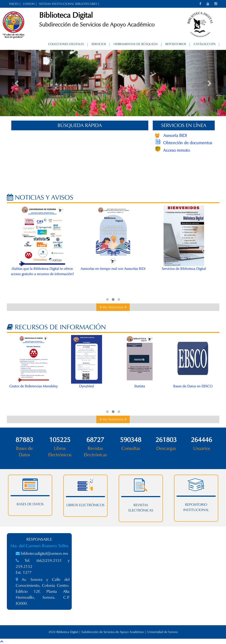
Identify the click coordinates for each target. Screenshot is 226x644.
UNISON (29, 4)
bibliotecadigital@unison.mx (44, 553)
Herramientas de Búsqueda (136, 44)
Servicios (99, 44)
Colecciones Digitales (66, 44)
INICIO (14, 4)
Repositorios (176, 44)
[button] (17, 83)
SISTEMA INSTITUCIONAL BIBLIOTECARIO (68, 4)
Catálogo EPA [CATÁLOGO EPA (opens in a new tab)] (205, 44)
